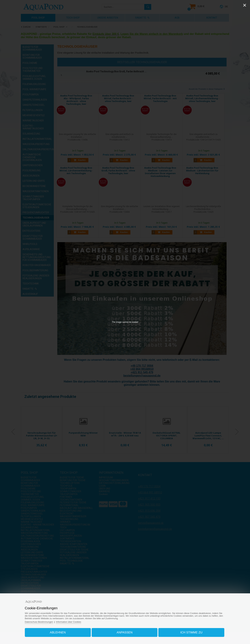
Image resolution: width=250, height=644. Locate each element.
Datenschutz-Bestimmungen (39, 622)
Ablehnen (58, 632)
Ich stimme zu (191, 632)
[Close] (245, 5)
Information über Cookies (69, 622)
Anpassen (125, 632)
